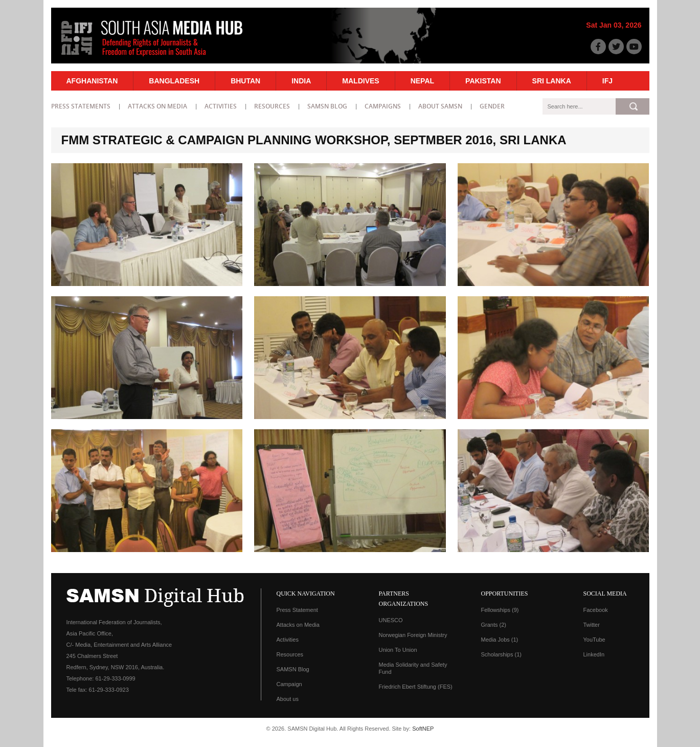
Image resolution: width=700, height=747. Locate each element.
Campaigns (383, 106)
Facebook (596, 610)
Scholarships (501, 654)
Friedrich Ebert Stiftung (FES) (416, 687)
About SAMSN (440, 106)
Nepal (422, 81)
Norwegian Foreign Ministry (413, 635)
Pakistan (483, 81)
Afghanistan (92, 81)
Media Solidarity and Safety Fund (413, 668)
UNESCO (391, 620)
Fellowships (500, 610)
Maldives (360, 81)
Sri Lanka (552, 81)
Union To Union (398, 650)
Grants (494, 625)
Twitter (592, 625)
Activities (221, 106)
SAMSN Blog (327, 106)
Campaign (289, 684)
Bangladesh (174, 81)
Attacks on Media (157, 106)
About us (288, 699)
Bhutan (245, 81)
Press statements (81, 106)
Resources (272, 106)
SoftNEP (423, 729)
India (301, 81)
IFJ (607, 81)
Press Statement (297, 610)
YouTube (594, 640)
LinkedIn (594, 654)
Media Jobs (500, 640)
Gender (492, 106)
